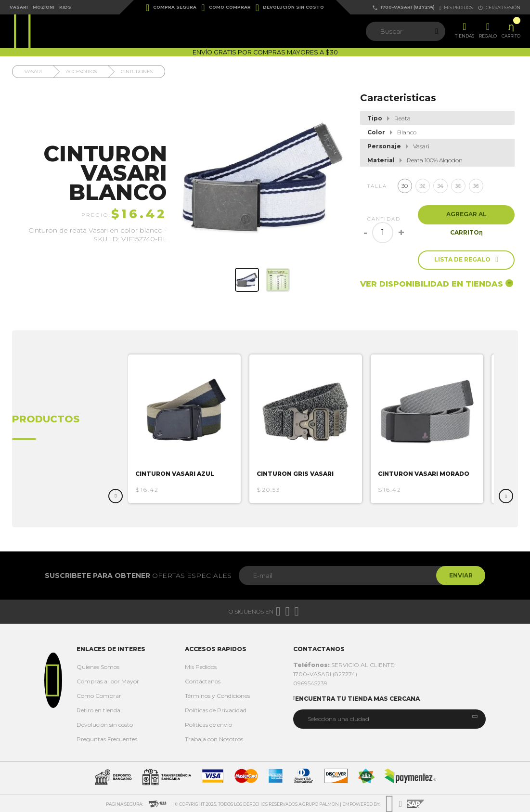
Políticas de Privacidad (216, 710)
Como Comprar (226, 8)
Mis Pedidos (201, 667)
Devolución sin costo (290, 8)
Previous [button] (116, 496)
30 (405, 186)
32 (422, 186)
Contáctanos (203, 681)
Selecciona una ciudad (338, 719)
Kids (65, 7)
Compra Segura (171, 8)
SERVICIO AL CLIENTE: (344, 665)
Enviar (459, 575)
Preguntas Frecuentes (107, 739)
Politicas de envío (208, 725)
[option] (189, 429)
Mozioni (44, 7)
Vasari (19, 7)
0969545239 (310, 683)
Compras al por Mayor (108, 681)
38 (476, 186)
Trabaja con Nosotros (214, 739)
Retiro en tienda (98, 710)
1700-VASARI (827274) (403, 7)
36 (458, 186)
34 (440, 186)
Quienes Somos (98, 667)
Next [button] (506, 496)
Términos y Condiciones (217, 696)
